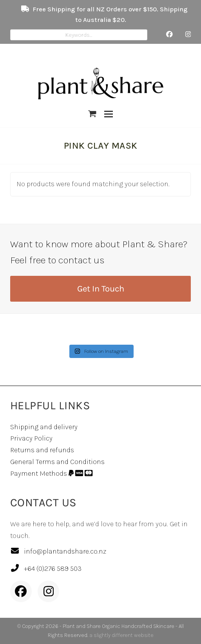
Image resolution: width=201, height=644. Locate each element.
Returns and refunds (42, 450)
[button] (92, 114)
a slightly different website (121, 635)
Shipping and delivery (44, 427)
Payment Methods (52, 473)
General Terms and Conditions (57, 462)
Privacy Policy (31, 438)
